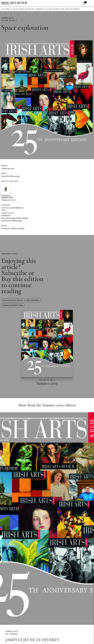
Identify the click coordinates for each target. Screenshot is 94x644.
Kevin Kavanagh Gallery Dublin (15, 218)
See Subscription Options (13, 300)
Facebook (5, 228)
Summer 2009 (8, 18)
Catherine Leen (8, 168)
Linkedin (21, 228)
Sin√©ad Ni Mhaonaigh (11, 221)
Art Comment (12, 634)
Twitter (13, 228)
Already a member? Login (13, 305)
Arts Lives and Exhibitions (12, 208)
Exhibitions (6, 215)
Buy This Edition (33, 300)
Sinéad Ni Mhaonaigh (11, 176)
